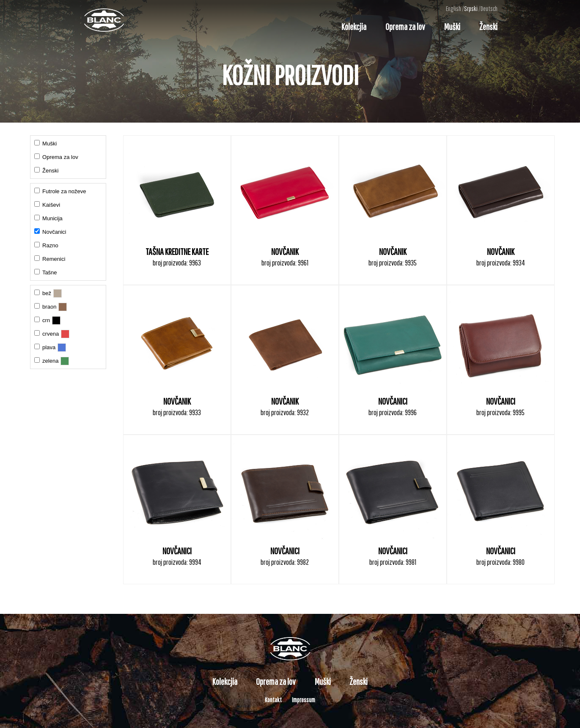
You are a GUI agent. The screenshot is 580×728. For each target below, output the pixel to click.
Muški (452, 26)
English (454, 8)
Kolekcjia (354, 26)
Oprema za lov (405, 26)
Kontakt (273, 700)
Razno (46, 245)
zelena (47, 361)
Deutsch (489, 8)
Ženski (488, 26)
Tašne (46, 272)
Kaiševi (47, 205)
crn (42, 320)
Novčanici (50, 232)
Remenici (50, 259)
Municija (48, 218)
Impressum (304, 700)
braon (45, 307)
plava (45, 347)
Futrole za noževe (60, 191)
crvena (47, 334)
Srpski (471, 8)
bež (43, 293)
